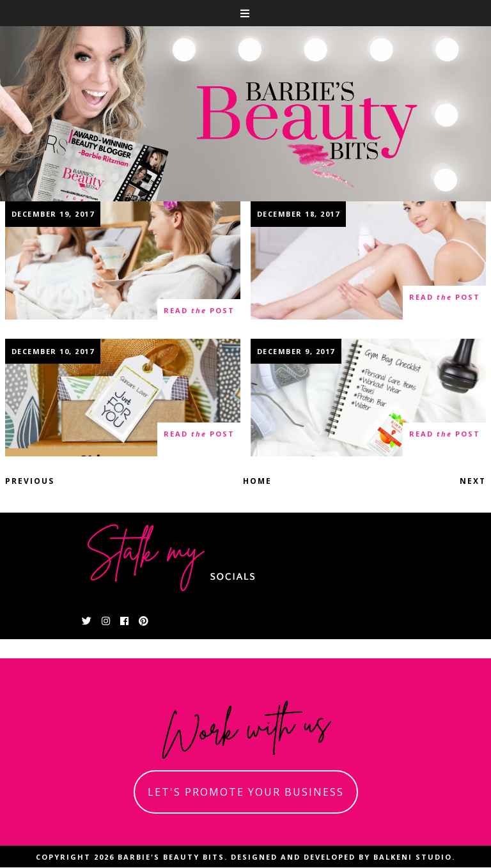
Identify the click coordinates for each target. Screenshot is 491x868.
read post (199, 311)
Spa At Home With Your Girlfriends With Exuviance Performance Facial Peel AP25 (123, 267)
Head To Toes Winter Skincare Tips (368, 260)
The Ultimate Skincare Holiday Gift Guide (123, 397)
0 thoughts (41, 316)
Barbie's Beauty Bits (171, 857)
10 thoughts (289, 439)
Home (257, 481)
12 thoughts (43, 439)
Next (473, 481)
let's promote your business (246, 792)
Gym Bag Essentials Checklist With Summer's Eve (368, 397)
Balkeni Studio (413, 857)
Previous (30, 481)
